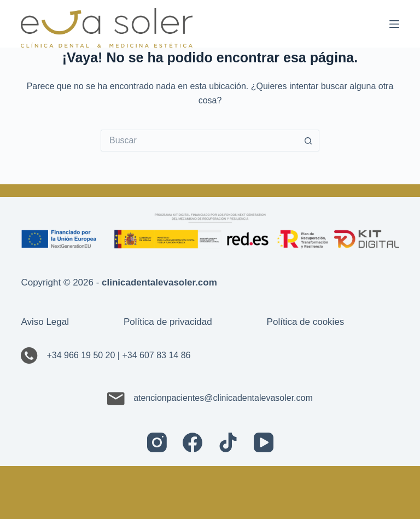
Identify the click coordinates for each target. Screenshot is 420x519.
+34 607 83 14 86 (156, 355)
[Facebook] (192, 442)
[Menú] (394, 24)
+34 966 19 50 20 (81, 355)
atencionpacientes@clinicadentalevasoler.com (210, 398)
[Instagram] (157, 442)
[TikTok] (228, 442)
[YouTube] (264, 442)
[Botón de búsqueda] (308, 141)
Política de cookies (306, 322)
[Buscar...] (199, 141)
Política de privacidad (168, 322)
